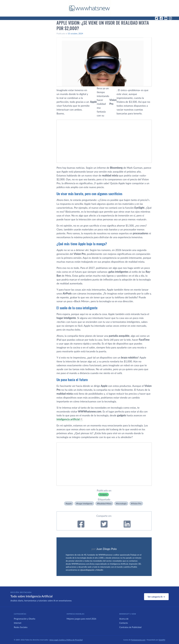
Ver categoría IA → (156, 597)
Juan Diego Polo (107, 549)
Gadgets (103, 495)
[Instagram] (170, 18)
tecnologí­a (122, 503)
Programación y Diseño (25, 619)
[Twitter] (157, 18)
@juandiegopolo (87, 570)
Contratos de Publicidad (130, 627)
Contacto (124, 623)
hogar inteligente (85, 503)
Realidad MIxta (105, 503)
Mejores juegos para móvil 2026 (81, 619)
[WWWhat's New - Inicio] (90, 8)
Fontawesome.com (138, 640)
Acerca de (124, 619)
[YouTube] (166, 18)
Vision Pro (137, 503)
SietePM (162, 640)
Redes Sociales (21, 627)
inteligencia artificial (68, 419)
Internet (18, 623)
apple (69, 503)
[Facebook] (161, 18)
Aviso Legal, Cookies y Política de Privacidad (66, 640)
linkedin (100, 570)
